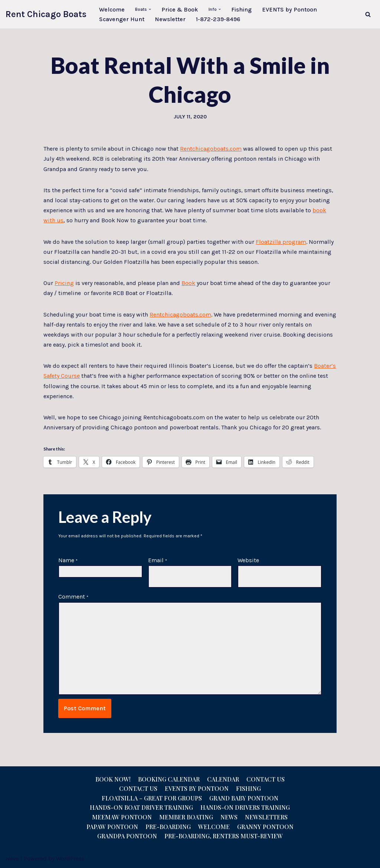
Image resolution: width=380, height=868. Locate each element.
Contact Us (266, 779)
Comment (73, 597)
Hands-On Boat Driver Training (141, 807)
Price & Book (180, 9)
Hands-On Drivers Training (245, 807)
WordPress (70, 859)
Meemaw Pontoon (122, 817)
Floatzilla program (281, 242)
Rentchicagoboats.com (211, 149)
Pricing (64, 283)
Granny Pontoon (265, 827)
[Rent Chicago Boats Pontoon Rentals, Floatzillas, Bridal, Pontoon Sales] (46, 14)
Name (68, 560)
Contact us (138, 788)
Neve (12, 859)
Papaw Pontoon (112, 827)
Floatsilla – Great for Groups (152, 798)
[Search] (368, 14)
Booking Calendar (169, 779)
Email (158, 560)
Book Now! (113, 779)
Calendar (223, 779)
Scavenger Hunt (122, 19)
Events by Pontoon (197, 788)
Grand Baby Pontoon (244, 798)
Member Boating (186, 817)
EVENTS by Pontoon (289, 9)
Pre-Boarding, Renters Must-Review (224, 836)
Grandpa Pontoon (127, 836)
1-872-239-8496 (218, 19)
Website (248, 560)
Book (188, 283)
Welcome (112, 9)
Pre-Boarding (168, 827)
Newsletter (170, 19)
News (229, 817)
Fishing (241, 9)
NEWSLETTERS (266, 817)
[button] (150, 9)
